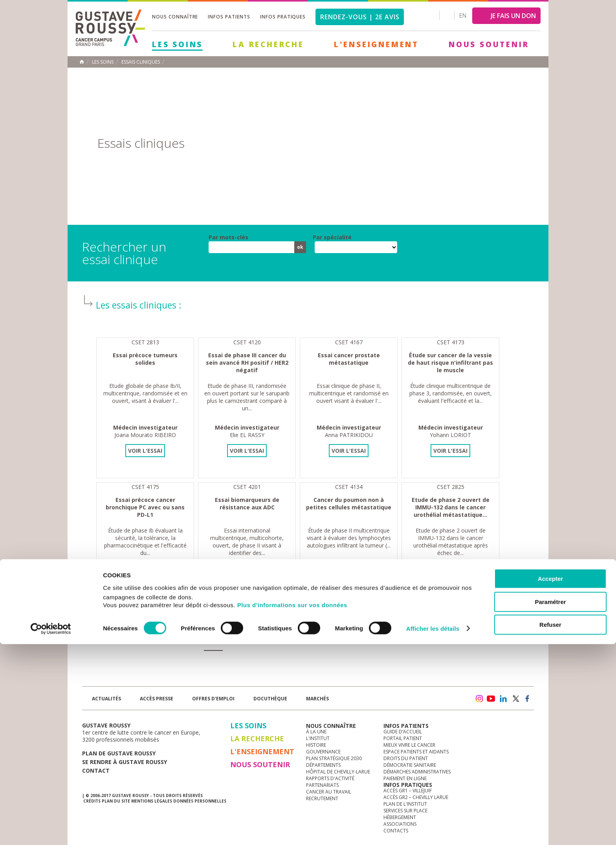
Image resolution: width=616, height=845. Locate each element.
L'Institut (318, 738)
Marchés (317, 699)
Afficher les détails (433, 829)
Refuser (550, 826)
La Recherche (268, 44)
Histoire (316, 745)
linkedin (503, 699)
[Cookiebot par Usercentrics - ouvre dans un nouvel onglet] (51, 830)
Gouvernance (323, 752)
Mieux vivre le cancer (409, 745)
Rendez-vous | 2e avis (360, 17)
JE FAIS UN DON (513, 16)
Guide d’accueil (403, 732)
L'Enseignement (376, 44)
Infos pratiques (283, 17)
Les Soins (177, 44)
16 (288, 640)
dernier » (330, 639)
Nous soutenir (489, 44)
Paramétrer (550, 803)
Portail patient (403, 738)
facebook (528, 699)
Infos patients (229, 17)
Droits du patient (406, 758)
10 (175, 640)
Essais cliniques (141, 62)
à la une (316, 732)
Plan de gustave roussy (119, 753)
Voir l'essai (145, 451)
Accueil (82, 62)
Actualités (106, 699)
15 (269, 640)
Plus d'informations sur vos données (292, 806)
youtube (491, 699)
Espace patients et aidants (416, 752)
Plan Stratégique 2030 (334, 758)
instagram (479, 699)
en (463, 16)
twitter (515, 699)
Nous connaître (175, 17)
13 (233, 640)
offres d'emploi (213, 699)
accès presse (157, 699)
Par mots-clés (228, 237)
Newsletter (452, 703)
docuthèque (270, 699)
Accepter (550, 780)
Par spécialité (332, 237)
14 (251, 640)
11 (194, 640)
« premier (106, 639)
